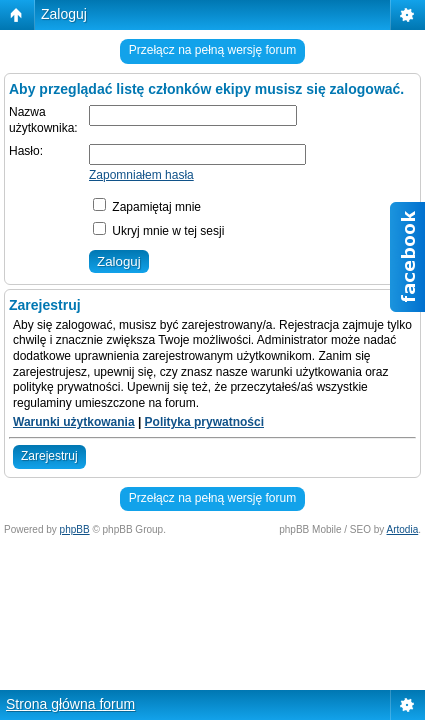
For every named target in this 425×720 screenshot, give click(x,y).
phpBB (75, 529)
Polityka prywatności (204, 422)
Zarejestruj (49, 456)
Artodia (403, 529)
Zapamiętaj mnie (147, 207)
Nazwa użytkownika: (43, 120)
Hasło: (26, 151)
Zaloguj (64, 14)
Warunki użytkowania (74, 422)
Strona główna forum (70, 704)
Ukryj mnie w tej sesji (158, 231)
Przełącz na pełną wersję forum (212, 50)
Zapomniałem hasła (141, 175)
